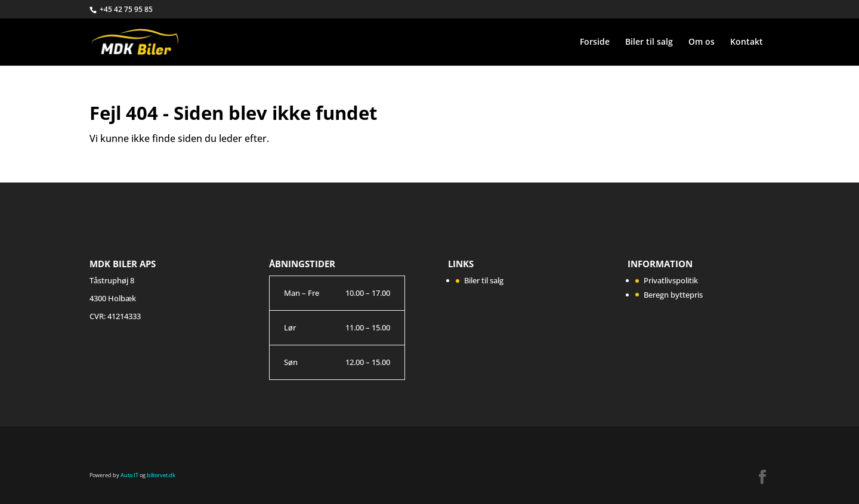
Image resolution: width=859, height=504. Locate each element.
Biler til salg (649, 42)
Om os (702, 42)
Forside (595, 42)
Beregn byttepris (673, 295)
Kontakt (747, 42)
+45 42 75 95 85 (126, 9)
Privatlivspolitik (671, 280)
